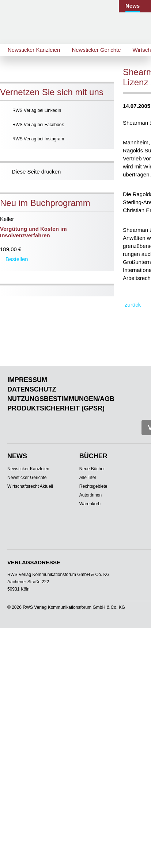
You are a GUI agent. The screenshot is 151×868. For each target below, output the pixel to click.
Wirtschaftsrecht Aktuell (30, 486)
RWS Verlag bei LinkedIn (37, 110)
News (133, 6)
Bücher (93, 456)
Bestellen (17, 259)
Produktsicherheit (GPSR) (56, 408)
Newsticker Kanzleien (34, 50)
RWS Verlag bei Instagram (38, 139)
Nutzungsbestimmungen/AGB (61, 399)
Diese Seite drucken (36, 172)
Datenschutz (32, 389)
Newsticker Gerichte (96, 50)
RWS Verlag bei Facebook (38, 125)
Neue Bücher (92, 469)
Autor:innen (90, 495)
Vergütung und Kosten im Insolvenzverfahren (33, 232)
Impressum (27, 380)
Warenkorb (90, 504)
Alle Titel (88, 478)
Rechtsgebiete (93, 486)
